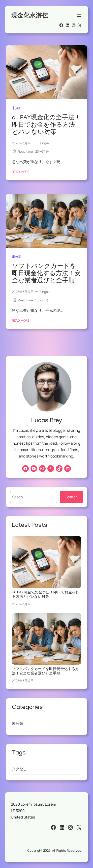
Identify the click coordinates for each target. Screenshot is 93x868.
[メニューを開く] (79, 16)
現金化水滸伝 (30, 15)
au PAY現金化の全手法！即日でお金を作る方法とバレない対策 (46, 126)
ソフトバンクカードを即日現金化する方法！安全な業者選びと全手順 (46, 274)
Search (72, 497)
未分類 (17, 108)
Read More (21, 172)
